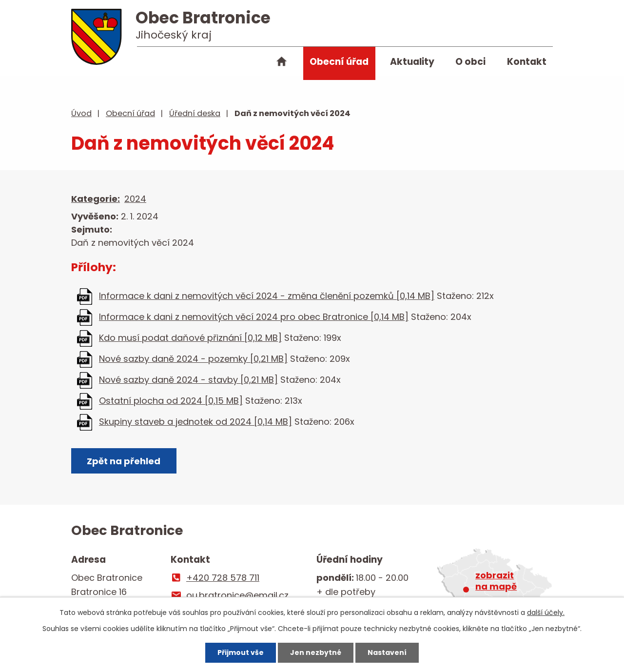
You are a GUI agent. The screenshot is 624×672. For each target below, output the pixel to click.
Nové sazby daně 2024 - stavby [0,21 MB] (188, 380)
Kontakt (527, 62)
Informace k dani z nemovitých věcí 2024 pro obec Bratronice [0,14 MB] (254, 317)
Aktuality (412, 62)
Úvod (282, 63)
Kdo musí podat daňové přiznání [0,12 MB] (190, 338)
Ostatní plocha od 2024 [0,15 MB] (171, 401)
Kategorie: (96, 199)
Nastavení (387, 652)
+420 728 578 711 (223, 578)
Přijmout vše (241, 652)
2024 (135, 199)
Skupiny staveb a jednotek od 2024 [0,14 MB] (195, 422)
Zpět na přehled (124, 461)
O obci (470, 62)
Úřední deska (195, 113)
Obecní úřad (339, 62)
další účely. (546, 613)
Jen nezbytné (316, 652)
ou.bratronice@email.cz (237, 595)
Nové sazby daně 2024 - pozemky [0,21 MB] (193, 359)
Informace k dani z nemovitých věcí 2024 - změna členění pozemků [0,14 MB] (267, 296)
